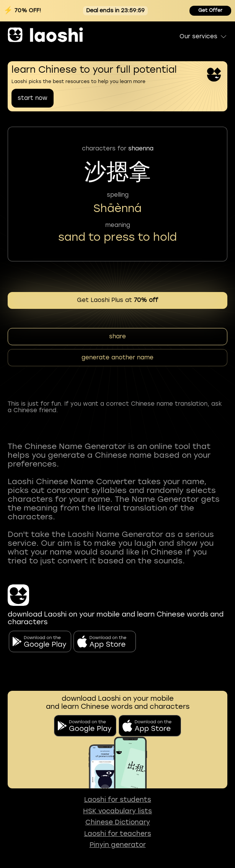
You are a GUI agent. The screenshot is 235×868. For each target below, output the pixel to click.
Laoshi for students (118, 800)
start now (33, 98)
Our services (203, 36)
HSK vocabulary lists (117, 811)
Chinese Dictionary (118, 822)
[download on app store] (150, 726)
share (117, 336)
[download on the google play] (85, 726)
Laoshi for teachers (118, 834)
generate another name (117, 357)
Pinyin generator (118, 845)
